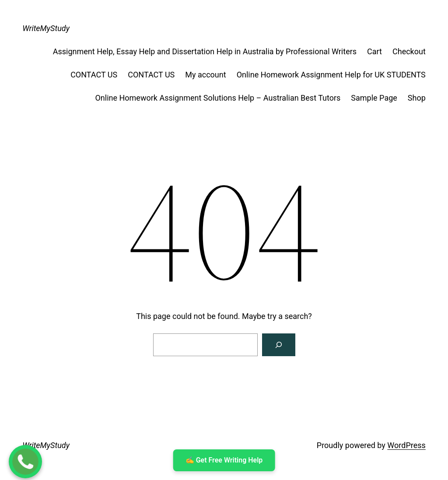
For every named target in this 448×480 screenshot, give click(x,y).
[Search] (279, 345)
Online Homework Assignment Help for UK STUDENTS (331, 75)
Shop (417, 98)
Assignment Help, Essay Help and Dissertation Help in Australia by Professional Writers (205, 51)
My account (205, 75)
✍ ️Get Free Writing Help (224, 460)
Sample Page (374, 98)
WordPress (406, 445)
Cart (374, 51)
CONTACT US (94, 75)
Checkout (409, 51)
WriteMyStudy (46, 28)
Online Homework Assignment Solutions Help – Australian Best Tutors (218, 98)
